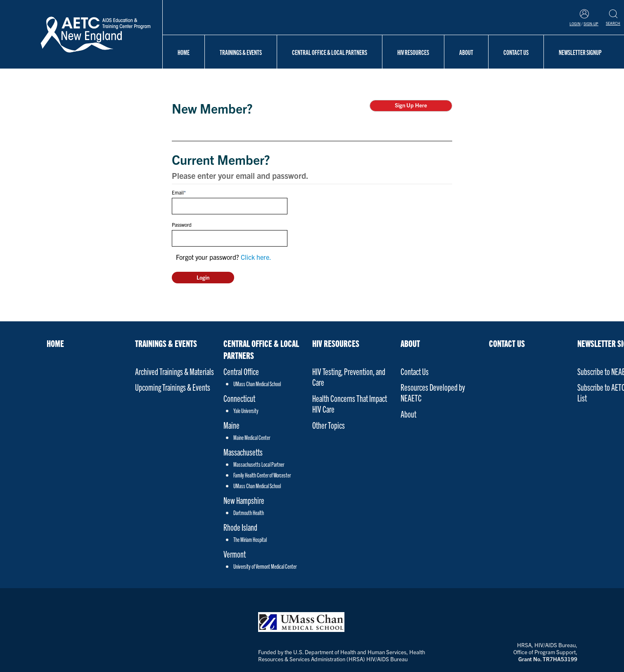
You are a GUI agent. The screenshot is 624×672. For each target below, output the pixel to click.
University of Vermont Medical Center (265, 566)
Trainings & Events (241, 52)
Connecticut (239, 398)
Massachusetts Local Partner (259, 464)
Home (184, 52)
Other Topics (329, 425)
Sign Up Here (411, 105)
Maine (231, 425)
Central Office (241, 371)
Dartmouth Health (249, 513)
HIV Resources (413, 52)
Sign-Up (591, 24)
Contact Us (516, 52)
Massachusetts (243, 452)
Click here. (256, 257)
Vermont (235, 554)
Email (178, 192)
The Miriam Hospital (250, 539)
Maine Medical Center (252, 437)
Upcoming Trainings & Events (173, 387)
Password (182, 224)
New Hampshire (244, 500)
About (466, 52)
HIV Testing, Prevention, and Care (349, 376)
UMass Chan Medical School (257, 384)
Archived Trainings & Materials (174, 371)
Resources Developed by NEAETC (433, 392)
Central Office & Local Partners (330, 52)
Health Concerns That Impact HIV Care (350, 403)
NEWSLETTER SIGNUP (580, 52)
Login (575, 24)
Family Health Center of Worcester (262, 475)
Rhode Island (240, 527)
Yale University (246, 411)
